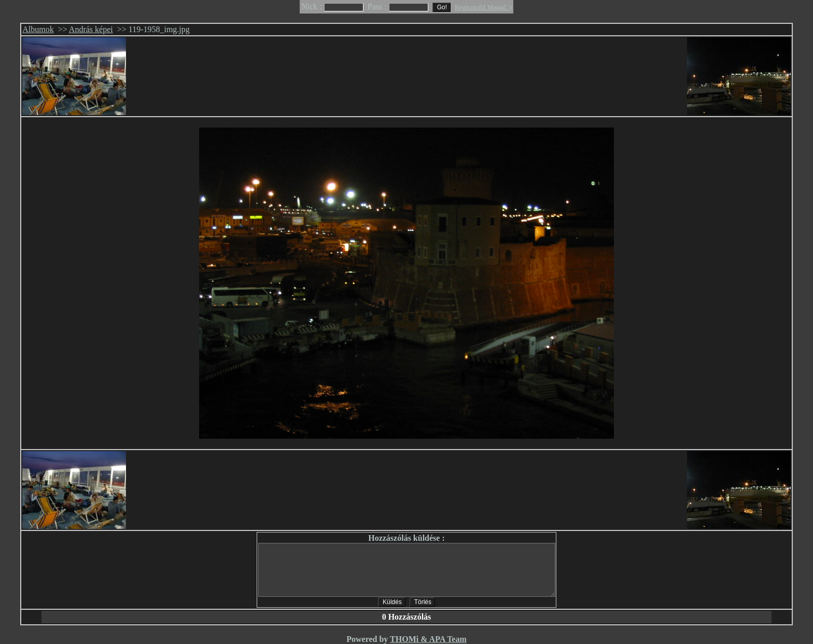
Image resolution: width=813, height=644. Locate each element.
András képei (91, 29)
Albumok (38, 29)
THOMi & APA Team (428, 639)
